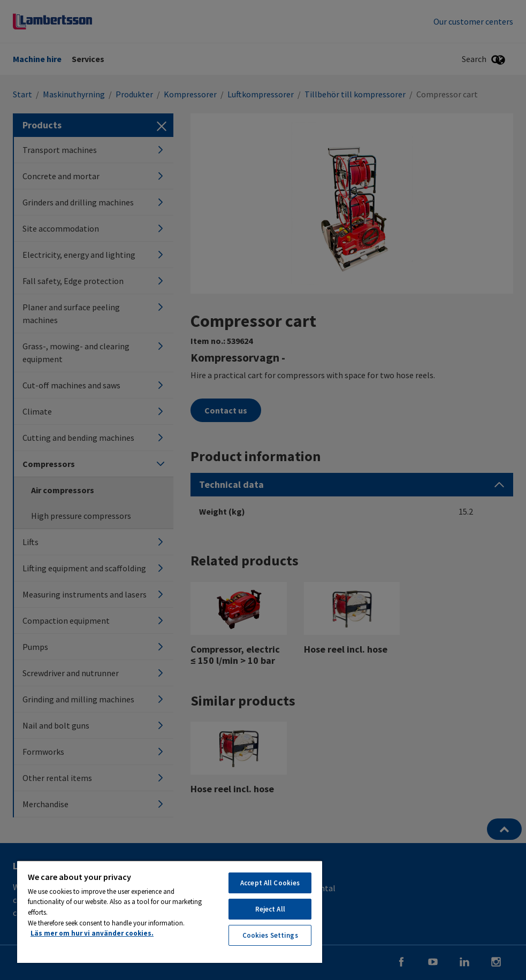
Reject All (270, 909)
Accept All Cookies (270, 883)
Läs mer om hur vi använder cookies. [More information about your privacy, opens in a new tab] (92, 933)
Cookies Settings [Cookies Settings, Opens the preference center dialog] (270, 935)
